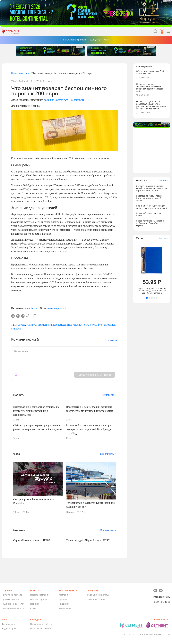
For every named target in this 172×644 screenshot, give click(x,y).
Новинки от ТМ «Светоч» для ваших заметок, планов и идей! (152, 207)
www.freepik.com (57, 308)
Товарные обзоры (96, 599)
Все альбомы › (108, 454)
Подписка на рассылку (13, 604)
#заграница (109, 325)
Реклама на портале (12, 595)
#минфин (16, 329)
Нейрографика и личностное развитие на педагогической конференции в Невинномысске (36, 411)
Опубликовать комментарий (95, 375)
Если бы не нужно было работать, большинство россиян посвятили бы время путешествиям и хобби (151, 105)
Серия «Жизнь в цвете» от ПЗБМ (32, 540)
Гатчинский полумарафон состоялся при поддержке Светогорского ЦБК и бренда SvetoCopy (88, 429)
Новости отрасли (21, 73)
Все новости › (108, 395)
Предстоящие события (42, 624)
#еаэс (86, 325)
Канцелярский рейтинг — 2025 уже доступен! (86, 40)
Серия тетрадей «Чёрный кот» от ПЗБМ (88, 540)
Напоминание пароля (13, 608)
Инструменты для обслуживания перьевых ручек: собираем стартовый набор (150, 88)
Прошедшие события (41, 629)
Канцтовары (65, 608)
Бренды (63, 599)
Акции (33, 608)
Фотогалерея (8, 624)
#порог (21, 325)
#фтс (99, 325)
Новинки (35, 604)
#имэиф (77, 325)
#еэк (93, 325)
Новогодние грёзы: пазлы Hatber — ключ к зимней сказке (149, 198)
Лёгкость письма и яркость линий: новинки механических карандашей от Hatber (152, 188)
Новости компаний (40, 595)
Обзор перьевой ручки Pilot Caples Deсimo (150, 72)
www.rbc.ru (31, 308)
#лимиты (31, 325)
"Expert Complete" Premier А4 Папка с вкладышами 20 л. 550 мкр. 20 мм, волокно (152, 291)
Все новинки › (108, 530)
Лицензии (64, 604)
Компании (64, 595)
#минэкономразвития (60, 325)
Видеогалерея (9, 629)
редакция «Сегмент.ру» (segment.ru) (64, 100)
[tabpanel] (152, 268)
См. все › (163, 180)
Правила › (113, 340)
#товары (42, 325)
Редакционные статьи (98, 595)
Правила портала (11, 599)
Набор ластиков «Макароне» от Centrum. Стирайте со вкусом (150, 223)
